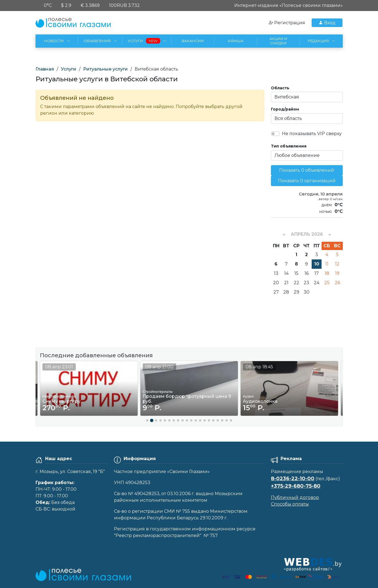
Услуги (69, 69)
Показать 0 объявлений (307, 170)
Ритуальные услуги (105, 69)
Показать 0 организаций (307, 181)
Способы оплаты (290, 504)
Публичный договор (295, 497)
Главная (45, 69)
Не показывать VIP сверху (312, 134)
